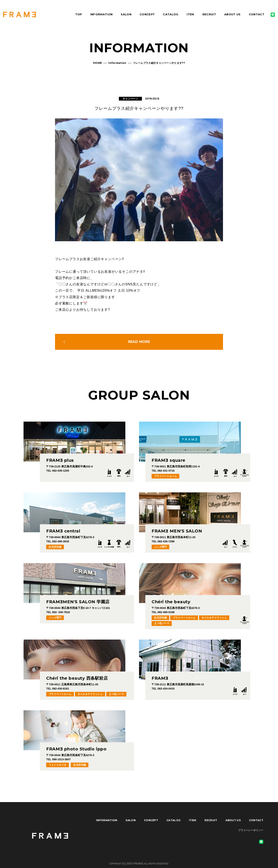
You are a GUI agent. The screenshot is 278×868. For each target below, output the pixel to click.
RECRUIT (209, 14)
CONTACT (257, 14)
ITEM (190, 14)
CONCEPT (147, 14)
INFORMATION (102, 14)
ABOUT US (232, 14)
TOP (79, 14)
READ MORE (139, 342)
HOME (97, 63)
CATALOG (171, 14)
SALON (126, 14)
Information (117, 63)
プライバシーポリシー (251, 830)
